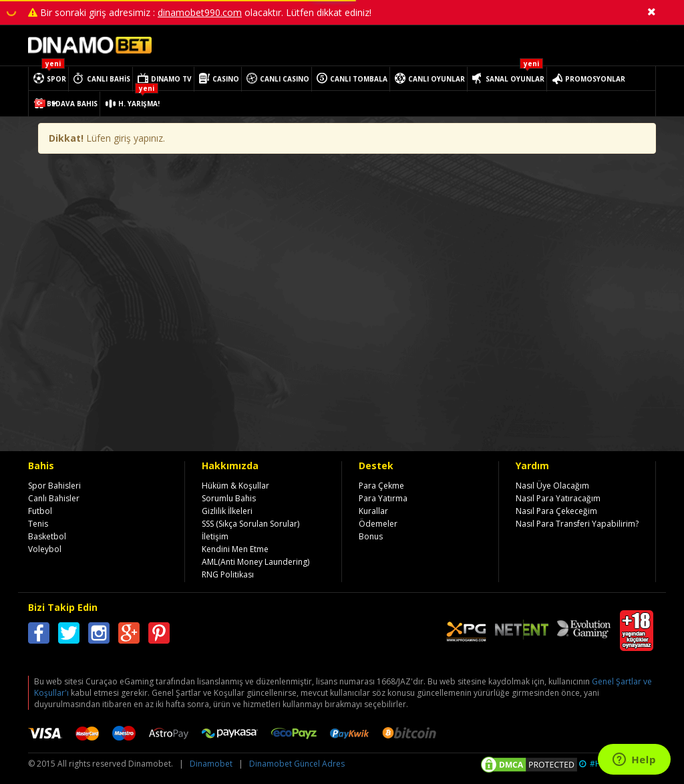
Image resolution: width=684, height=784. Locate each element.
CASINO (226, 79)
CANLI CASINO (285, 79)
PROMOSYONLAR (595, 79)
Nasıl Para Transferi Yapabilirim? (577, 524)
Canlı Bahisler (54, 498)
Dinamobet (211, 764)
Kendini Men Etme (235, 549)
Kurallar (373, 511)
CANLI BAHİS (109, 79)
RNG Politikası (228, 574)
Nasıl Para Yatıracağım (558, 498)
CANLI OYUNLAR (437, 79)
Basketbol (47, 536)
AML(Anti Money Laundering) (255, 562)
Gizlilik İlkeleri (227, 511)
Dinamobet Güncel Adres (297, 764)
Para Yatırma (383, 498)
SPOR (56, 79)
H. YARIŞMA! (139, 104)
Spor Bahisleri (54, 486)
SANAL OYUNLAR (515, 79)
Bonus (371, 536)
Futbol (40, 511)
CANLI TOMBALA (359, 79)
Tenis (38, 524)
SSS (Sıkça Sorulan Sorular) (250, 524)
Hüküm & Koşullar (235, 486)
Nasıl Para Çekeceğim (556, 511)
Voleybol (45, 549)
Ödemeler (378, 524)
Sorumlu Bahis (229, 498)
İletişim (215, 536)
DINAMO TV (171, 79)
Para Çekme (381, 486)
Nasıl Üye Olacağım (552, 486)
